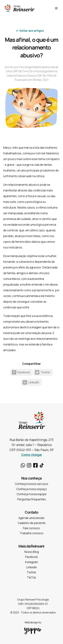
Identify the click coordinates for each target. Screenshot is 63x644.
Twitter (45, 372)
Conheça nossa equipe (32, 494)
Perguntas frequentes (32, 499)
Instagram (29, 465)
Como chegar (32, 455)
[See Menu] (56, 8)
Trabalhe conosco (32, 533)
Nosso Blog (32, 552)
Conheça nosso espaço (32, 489)
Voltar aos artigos (32, 31)
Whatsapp (23, 465)
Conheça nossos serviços (32, 484)
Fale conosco (32, 528)
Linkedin (34, 382)
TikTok (42, 465)
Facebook (24, 372)
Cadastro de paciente (32, 523)
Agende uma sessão (32, 518)
